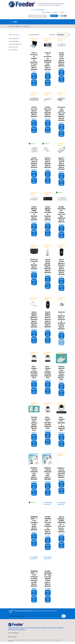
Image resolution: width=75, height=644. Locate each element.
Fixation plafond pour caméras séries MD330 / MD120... (61, 372)
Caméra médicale (13, 50)
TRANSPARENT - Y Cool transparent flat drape (34, 521)
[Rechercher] (35, 16)
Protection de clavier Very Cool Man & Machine (61, 112)
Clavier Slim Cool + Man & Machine (34, 161)
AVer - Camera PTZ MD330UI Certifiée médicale (34, 371)
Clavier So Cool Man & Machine (34, 262)
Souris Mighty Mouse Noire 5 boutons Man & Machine (48, 318)
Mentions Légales (20, 640)
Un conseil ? (38, 10)
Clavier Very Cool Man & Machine (48, 110)
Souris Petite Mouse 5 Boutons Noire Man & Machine (61, 265)
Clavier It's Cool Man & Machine (34, 110)
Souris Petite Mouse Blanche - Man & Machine (48, 264)
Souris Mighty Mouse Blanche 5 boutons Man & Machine (34, 318)
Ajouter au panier (34, 83)
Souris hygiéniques (14, 41)
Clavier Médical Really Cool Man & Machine (34, 211)
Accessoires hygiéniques (15, 44)
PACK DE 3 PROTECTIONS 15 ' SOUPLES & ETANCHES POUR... (61, 319)
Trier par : (52, 35)
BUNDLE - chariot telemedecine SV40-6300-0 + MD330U (34, 474)
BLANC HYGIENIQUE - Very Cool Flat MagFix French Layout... (48, 577)
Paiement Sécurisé (55, 640)
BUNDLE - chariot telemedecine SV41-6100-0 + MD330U (48, 474)
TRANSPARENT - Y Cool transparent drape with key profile (34, 577)
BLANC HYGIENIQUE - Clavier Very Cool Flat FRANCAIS (61, 212)
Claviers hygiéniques (14, 38)
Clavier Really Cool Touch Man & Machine (61, 57)
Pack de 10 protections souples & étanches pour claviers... (48, 59)
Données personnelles (34, 640)
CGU (47, 640)
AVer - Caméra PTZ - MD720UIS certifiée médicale (61, 423)
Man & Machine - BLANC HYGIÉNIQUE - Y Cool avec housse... (61, 522)
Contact (62, 12)
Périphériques (14, 35)
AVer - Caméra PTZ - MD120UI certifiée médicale (48, 422)
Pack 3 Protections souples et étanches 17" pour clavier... (34, 59)
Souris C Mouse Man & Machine (48, 161)
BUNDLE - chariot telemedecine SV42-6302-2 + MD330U (61, 473)
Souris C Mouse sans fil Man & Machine (61, 162)
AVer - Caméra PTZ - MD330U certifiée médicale (48, 371)
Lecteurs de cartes (13, 47)
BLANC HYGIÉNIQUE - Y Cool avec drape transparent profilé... (48, 523)
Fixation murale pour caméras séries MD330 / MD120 (34, 423)
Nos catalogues (47, 12)
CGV (43, 640)
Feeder (55, 12)
